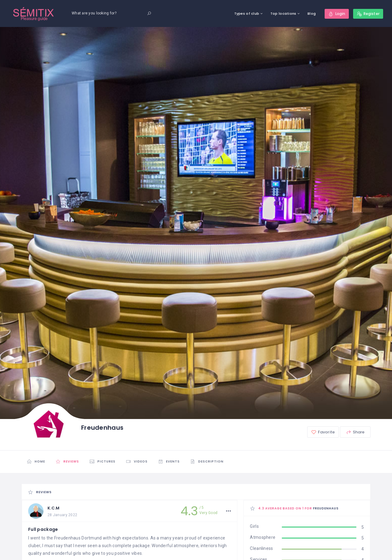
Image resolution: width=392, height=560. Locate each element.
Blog (312, 13)
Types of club (247, 13)
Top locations (283, 13)
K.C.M (53, 508)
